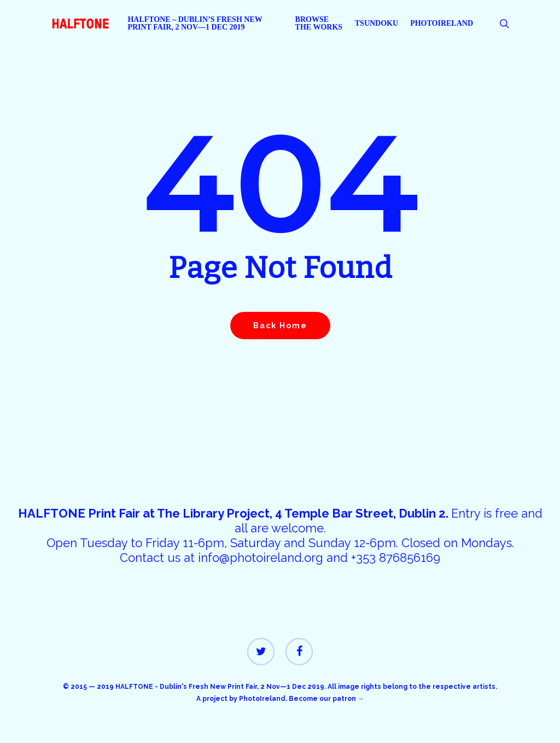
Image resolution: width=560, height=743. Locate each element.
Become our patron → (326, 699)
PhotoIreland (262, 699)
